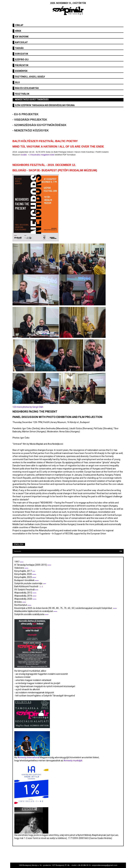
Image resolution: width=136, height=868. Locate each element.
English (19, 544)
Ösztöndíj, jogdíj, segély (30, 77)
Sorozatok (22, 54)
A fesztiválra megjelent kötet (42, 155)
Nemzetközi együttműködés (32, 100)
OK (121, 551)
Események (21, 71)
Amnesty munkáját (73, 761)
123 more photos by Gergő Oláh (28, 407)
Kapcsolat (21, 42)
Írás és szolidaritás (27, 88)
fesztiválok (22, 94)
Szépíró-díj (22, 60)
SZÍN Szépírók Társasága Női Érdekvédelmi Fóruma (45, 105)
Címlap (19, 25)
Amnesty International (28, 757)
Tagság (19, 48)
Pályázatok (22, 65)
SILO (17, 82)
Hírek (18, 31)
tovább (24, 155)
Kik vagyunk (22, 37)
